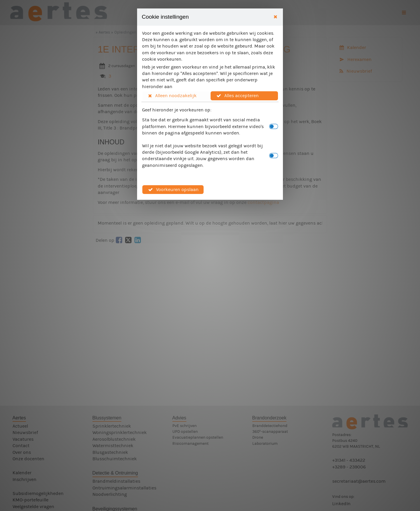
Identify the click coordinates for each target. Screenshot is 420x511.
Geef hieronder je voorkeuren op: (177, 110)
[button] (176, 96)
